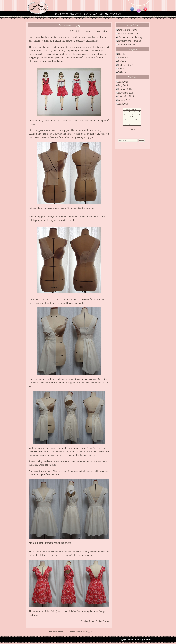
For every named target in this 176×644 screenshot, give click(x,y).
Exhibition (123, 58)
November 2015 (126, 93)
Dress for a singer (127, 45)
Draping (84, 621)
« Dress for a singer (54, 632)
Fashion (122, 61)
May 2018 (123, 85)
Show (121, 69)
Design (122, 54)
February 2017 (125, 89)
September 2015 (126, 96)
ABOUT (61, 14)
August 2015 (124, 100)
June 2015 (123, 104)
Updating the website (128, 34)
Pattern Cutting (101, 31)
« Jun (132, 129)
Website (122, 72)
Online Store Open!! (128, 30)
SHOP (76, 14)
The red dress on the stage (131, 37)
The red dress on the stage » (80, 632)
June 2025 (123, 82)
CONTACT (113, 14)
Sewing (106, 621)
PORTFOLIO (93, 14)
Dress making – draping (130, 41)
